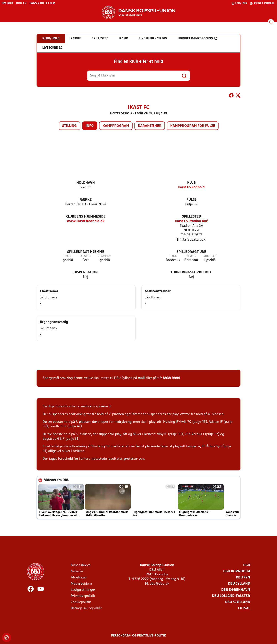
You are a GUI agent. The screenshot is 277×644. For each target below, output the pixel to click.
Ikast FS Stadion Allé (191, 221)
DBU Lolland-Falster (231, 596)
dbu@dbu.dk (159, 584)
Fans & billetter (42, 3)
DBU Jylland (239, 584)
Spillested (191, 217)
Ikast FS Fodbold (191, 187)
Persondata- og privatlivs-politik (138, 636)
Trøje (67, 256)
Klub (191, 183)
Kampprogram (116, 126)
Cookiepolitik (81, 602)
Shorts (86, 256)
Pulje (191, 200)
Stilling (69, 126)
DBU (247, 565)
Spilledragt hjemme (86, 252)
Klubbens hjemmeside (86, 217)
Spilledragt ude (191, 252)
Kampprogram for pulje (193, 126)
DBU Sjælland (238, 602)
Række (86, 200)
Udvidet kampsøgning (197, 38)
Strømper (104, 256)
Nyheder (77, 571)
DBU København (236, 590)
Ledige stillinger (83, 590)
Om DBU (7, 3)
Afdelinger (79, 578)
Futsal (244, 608)
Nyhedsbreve (81, 565)
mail (141, 378)
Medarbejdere (81, 584)
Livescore (52, 48)
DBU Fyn (243, 578)
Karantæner (150, 126)
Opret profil (262, 3)
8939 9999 (171, 378)
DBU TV (21, 3)
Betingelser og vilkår (86, 608)
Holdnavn (86, 183)
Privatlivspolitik (83, 596)
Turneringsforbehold (191, 272)
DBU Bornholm (237, 571)
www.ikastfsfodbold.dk (86, 221)
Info (90, 126)
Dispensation (86, 272)
